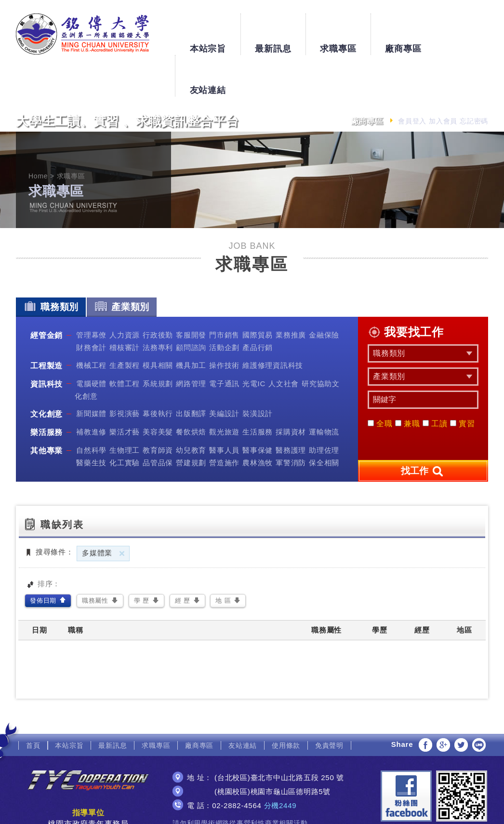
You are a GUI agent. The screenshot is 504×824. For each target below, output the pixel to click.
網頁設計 (252, 808)
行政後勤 (158, 293)
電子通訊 (224, 342)
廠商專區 (403, 30)
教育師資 (158, 409)
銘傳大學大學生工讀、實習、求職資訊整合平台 (83, 34)
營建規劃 (191, 421)
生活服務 (258, 390)
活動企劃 (224, 306)
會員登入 (412, 80)
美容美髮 (158, 390)
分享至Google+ (443, 703)
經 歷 (183, 559)
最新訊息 (273, 30)
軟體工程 (125, 342)
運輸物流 (324, 390)
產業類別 (122, 265)
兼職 (408, 382)
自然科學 (91, 409)
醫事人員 (224, 409)
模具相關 (158, 323)
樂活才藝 (125, 390)
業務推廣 (291, 293)
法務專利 (158, 306)
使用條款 (286, 703)
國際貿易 (258, 293)
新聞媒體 (91, 372)
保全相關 (324, 421)
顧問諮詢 (191, 306)
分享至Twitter (461, 703)
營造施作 (224, 421)
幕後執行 (158, 372)
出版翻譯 (191, 372)
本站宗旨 (207, 30)
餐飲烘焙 (191, 390)
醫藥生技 (91, 421)
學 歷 (142, 559)
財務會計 (91, 306)
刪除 (122, 512)
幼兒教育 (191, 409)
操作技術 (224, 323)
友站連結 (468, 30)
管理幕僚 (91, 293)
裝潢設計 (258, 372)
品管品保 (158, 421)
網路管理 (191, 342)
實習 (463, 382)
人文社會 (284, 342)
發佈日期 (43, 559)
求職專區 (338, 30)
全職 (380, 382)
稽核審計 (125, 306)
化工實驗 (125, 421)
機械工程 (91, 323)
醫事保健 (258, 409)
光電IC (254, 342)
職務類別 (51, 265)
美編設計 (224, 372)
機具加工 (191, 323)
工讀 (435, 382)
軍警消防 (291, 421)
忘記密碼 (474, 80)
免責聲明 (329, 703)
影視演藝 (125, 372)
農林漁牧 (258, 421)
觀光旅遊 (224, 390)
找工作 (423, 430)
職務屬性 (95, 559)
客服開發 (191, 293)
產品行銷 (258, 306)
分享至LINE (479, 703)
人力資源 (125, 293)
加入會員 (443, 80)
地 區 (223, 559)
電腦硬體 (91, 342)
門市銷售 (224, 293)
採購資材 (291, 390)
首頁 (33, 703)
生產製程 (125, 323)
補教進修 (91, 390)
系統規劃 (158, 342)
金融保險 (324, 293)
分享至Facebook (425, 703)
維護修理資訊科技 (273, 323)
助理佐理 (324, 409)
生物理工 (125, 409)
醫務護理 (291, 409)
